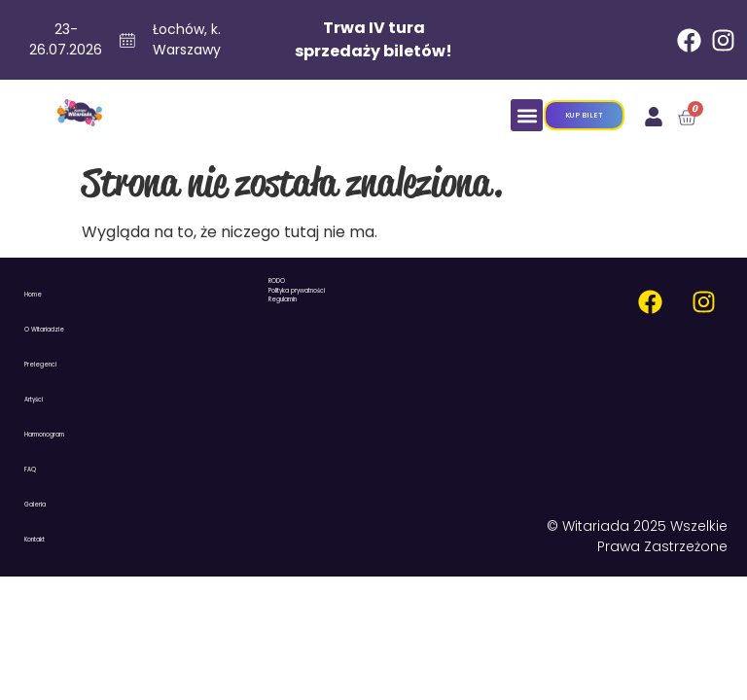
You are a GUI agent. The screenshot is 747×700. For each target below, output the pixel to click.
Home (33, 295)
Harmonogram (44, 435)
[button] (527, 115)
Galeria (35, 505)
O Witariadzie (44, 330)
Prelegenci (40, 365)
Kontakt (35, 540)
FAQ (30, 470)
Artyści (34, 400)
